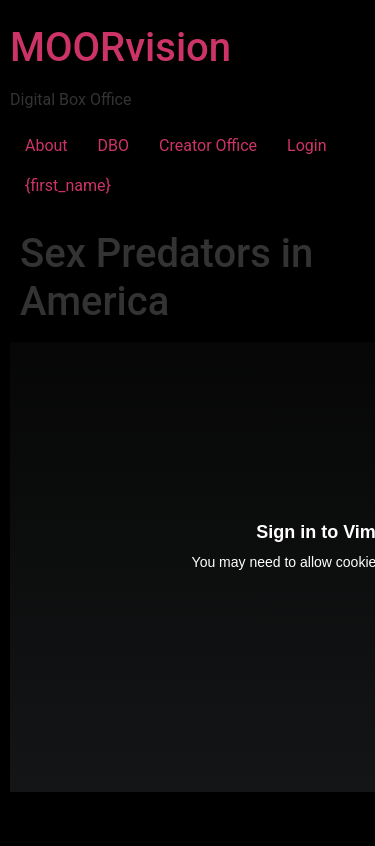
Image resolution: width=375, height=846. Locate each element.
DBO (113, 145)
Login (306, 145)
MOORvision (120, 47)
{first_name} (68, 185)
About (46, 145)
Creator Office (208, 145)
